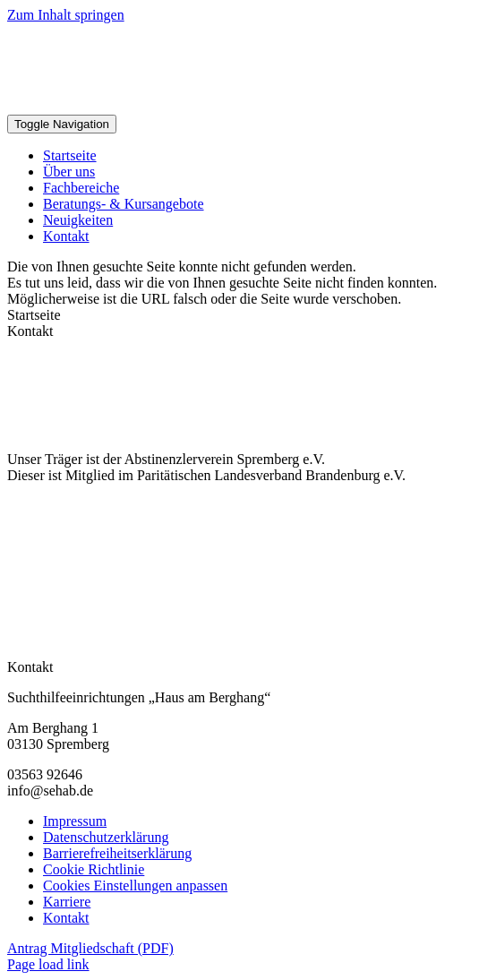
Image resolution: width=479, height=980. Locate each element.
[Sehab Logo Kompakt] (224, 106)
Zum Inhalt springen (66, 15)
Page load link (48, 964)
